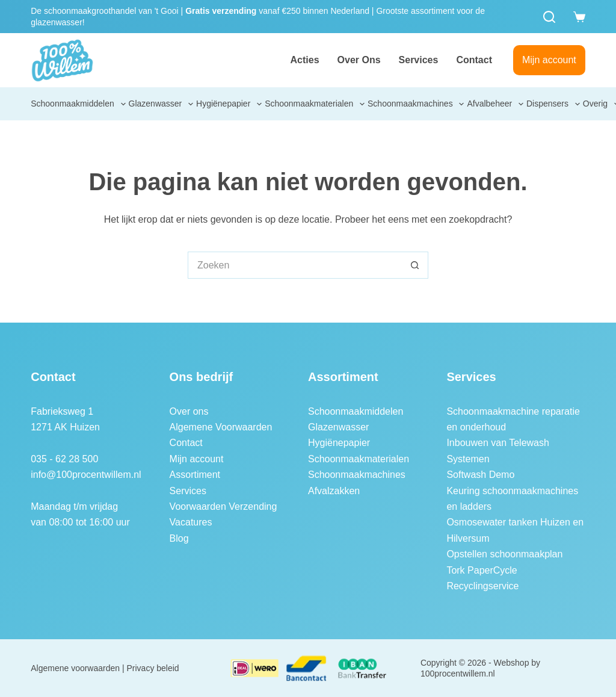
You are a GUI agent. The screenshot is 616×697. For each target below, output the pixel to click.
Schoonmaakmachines (417, 104)
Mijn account (549, 60)
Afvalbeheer (496, 104)
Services (419, 60)
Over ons (359, 60)
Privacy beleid (153, 668)
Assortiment (195, 475)
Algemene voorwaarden (75, 668)
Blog (179, 538)
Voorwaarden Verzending (223, 506)
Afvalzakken (334, 491)
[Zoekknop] (415, 265)
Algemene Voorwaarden (221, 427)
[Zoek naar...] (294, 265)
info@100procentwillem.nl (86, 475)
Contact (474, 60)
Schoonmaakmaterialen (315, 104)
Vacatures (191, 522)
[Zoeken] (549, 17)
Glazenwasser (162, 104)
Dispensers (554, 104)
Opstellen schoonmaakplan (504, 554)
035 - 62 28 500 (64, 459)
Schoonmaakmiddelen (79, 104)
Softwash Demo (480, 475)
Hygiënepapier (230, 104)
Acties (305, 60)
